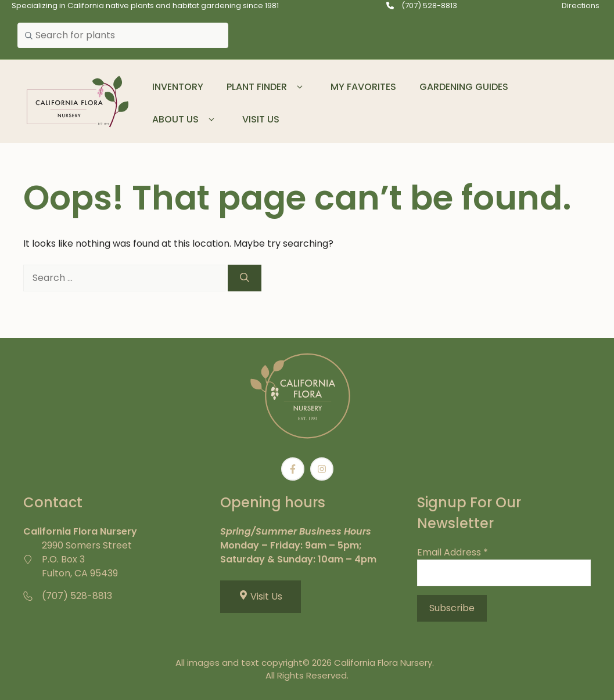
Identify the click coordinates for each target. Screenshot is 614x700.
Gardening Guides (464, 87)
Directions (581, 6)
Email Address (453, 552)
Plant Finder (267, 87)
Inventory (178, 87)
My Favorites (363, 87)
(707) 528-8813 (429, 6)
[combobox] (123, 35)
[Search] (245, 278)
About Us (186, 120)
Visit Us (261, 119)
